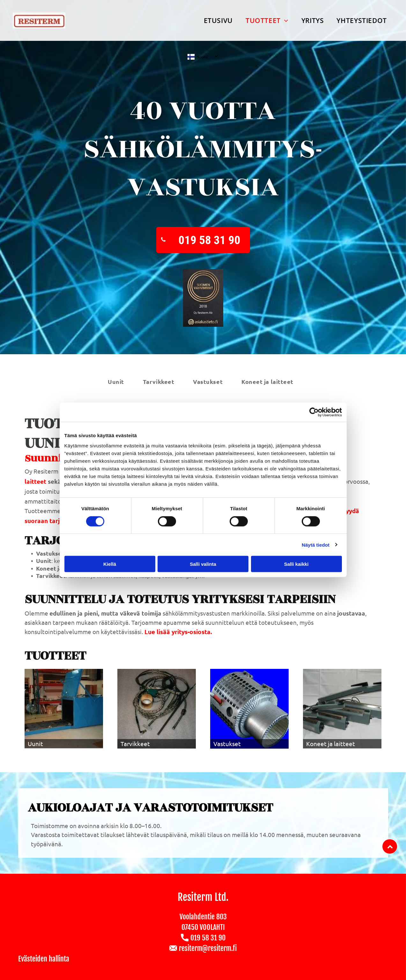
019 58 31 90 (208, 938)
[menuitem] (218, 20)
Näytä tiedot (316, 545)
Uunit (35, 744)
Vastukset (227, 744)
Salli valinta (203, 564)
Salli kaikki (296, 564)
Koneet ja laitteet (331, 744)
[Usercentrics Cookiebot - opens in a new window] (314, 412)
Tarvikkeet (135, 744)
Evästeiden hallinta (44, 959)
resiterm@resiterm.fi (208, 948)
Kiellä (110, 564)
